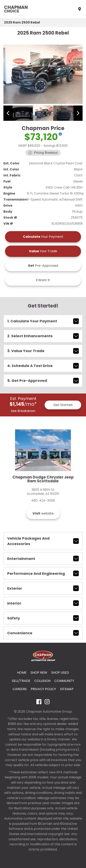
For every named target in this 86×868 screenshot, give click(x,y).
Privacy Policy (43, 689)
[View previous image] (8, 113)
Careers (20, 689)
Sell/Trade (21, 681)
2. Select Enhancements (43, 336)
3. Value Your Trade (43, 351)
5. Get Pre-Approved (43, 381)
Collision (42, 681)
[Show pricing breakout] (60, 134)
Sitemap (67, 689)
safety (43, 618)
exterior (43, 588)
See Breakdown (23, 411)
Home (22, 673)
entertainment (43, 559)
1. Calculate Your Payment (43, 321)
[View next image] (78, 113)
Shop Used (60, 673)
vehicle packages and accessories (43, 541)
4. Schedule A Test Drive (43, 366)
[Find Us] (80, 9)
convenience (43, 633)
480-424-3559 (43, 501)
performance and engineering (43, 573)
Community (64, 681)
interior (43, 603)
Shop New (39, 673)
